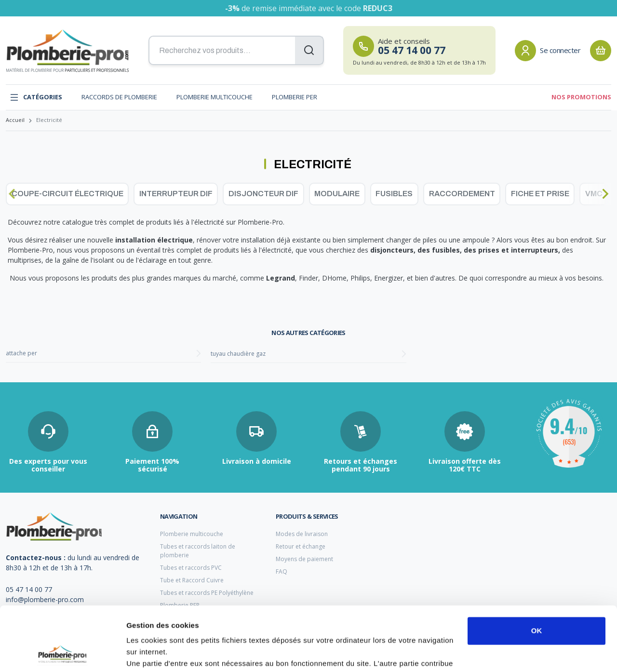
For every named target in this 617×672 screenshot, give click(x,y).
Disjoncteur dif (263, 194)
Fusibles (394, 194)
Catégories (36, 97)
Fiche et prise (540, 194)
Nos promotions (581, 97)
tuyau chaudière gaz (238, 354)
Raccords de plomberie (119, 97)
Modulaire (337, 194)
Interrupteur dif (176, 194)
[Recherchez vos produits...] (236, 51)
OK (537, 571)
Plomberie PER (295, 97)
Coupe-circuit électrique (67, 194)
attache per (21, 353)
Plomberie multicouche (215, 97)
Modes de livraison (302, 534)
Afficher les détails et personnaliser (188, 653)
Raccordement (462, 194)
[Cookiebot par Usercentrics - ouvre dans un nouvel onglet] (62, 653)
